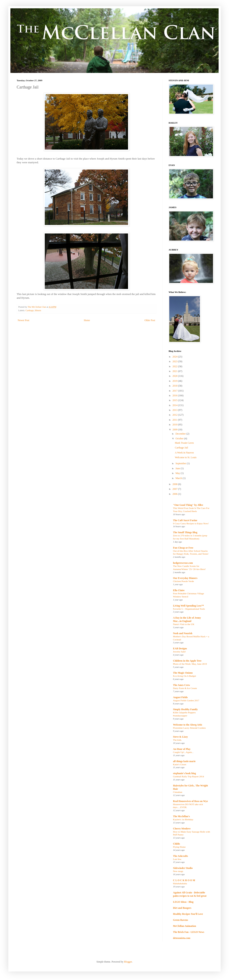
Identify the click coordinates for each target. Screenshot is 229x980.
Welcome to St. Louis (186, 457)
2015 (175, 400)
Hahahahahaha (180, 883)
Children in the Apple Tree (187, 661)
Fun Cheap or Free (183, 548)
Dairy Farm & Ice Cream (185, 688)
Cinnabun (178, 792)
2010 (175, 425)
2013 (175, 410)
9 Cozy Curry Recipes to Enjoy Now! (191, 523)
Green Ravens (180, 920)
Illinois (38, 310)
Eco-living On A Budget (184, 676)
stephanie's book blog (184, 773)
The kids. (177, 740)
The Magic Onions (183, 673)
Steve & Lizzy (180, 737)
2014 (175, 405)
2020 (175, 376)
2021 (175, 371)
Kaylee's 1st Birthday (183, 819)
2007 (175, 489)
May (178, 473)
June (178, 468)
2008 (175, 484)
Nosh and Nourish (183, 633)
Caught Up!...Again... (183, 752)
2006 (175, 494)
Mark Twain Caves (184, 443)
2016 (175, 395)
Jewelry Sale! (179, 652)
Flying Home (179, 847)
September (181, 463)
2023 (175, 361)
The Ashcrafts (180, 856)
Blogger (128, 962)
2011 (175, 420)
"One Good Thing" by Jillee (188, 505)
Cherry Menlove (182, 829)
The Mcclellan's (181, 816)
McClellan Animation (184, 926)
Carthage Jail (181, 448)
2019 (175, 381)
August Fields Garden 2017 (186, 700)
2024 (175, 357)
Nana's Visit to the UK (184, 624)
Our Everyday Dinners (185, 578)
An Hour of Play (182, 749)
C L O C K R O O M (184, 880)
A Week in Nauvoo (184, 453)
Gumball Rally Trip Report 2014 (189, 776)
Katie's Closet (180, 764)
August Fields (180, 697)
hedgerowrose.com (183, 563)
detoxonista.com (182, 938)
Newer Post (24, 320)
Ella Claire (179, 590)
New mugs (178, 871)
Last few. (177, 859)
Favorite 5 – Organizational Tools (189, 609)
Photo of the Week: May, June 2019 (190, 664)
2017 (175, 391)
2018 (175, 386)
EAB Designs (180, 648)
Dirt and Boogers (182, 908)
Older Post (150, 320)
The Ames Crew (182, 685)
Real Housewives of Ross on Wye (190, 801)
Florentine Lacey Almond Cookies (189, 728)
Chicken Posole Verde (183, 581)
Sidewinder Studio (183, 868)
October (180, 438)
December (181, 434)
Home (87, 320)
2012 (175, 415)
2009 (175, 430)
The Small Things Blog (185, 532)
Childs (176, 844)
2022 (175, 366)
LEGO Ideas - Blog (183, 902)
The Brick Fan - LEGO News (189, 932)
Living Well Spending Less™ (188, 606)
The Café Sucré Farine (185, 520)
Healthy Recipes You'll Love (188, 914)
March (179, 478)
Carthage (29, 310)
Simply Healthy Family (185, 709)
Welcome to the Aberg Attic (188, 725)
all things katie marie (184, 761)
